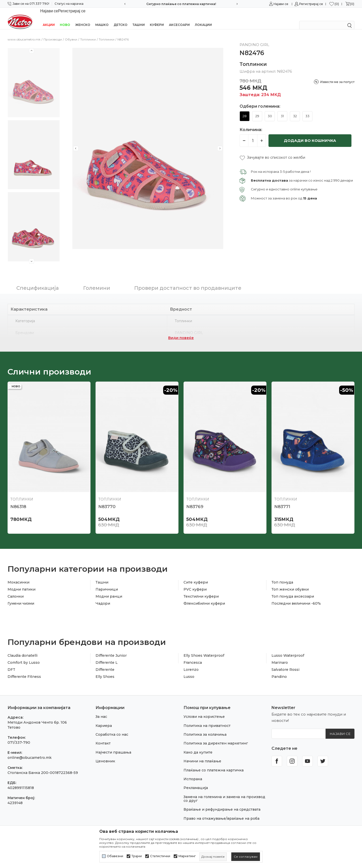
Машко (102, 18)
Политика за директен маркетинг (216, 737)
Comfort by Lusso (24, 656)
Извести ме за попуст (337, 75)
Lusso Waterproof (288, 649)
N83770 (107, 500)
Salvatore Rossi (285, 663)
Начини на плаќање (202, 755)
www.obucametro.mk (24, 33)
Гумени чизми (21, 597)
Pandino (279, 670)
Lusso (189, 670)
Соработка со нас (112, 728)
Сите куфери (196, 576)
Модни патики (21, 583)
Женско (83, 18)
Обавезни (115, 856)
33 (307, 109)
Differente (105, 663)
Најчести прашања (113, 746)
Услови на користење (204, 710)
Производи (53, 33)
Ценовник (105, 755)
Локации (203, 18)
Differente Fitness (24, 670)
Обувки (71, 33)
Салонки (16, 590)
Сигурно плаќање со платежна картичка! (181, 4)
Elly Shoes (105, 670)
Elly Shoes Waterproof (204, 649)
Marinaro (280, 656)
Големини (97, 281)
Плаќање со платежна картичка (214, 764)
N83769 (195, 500)
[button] (272, 151)
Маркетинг (187, 856)
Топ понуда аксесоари (293, 590)
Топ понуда (282, 576)
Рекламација (196, 781)
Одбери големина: (260, 100)
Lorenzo (191, 663)
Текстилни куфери (201, 590)
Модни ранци (109, 590)
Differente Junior (111, 649)
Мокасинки (18, 576)
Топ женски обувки (290, 583)
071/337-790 (19, 736)
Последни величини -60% (296, 597)
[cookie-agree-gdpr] (246, 857)
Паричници (107, 583)
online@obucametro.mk (30, 751)
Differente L (107, 656)
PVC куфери (195, 583)
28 (245, 109)
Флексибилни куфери (204, 597)
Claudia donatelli (22, 649)
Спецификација (38, 281)
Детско (121, 18)
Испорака (193, 772)
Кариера (104, 719)
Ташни (139, 18)
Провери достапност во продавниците (188, 281)
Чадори (103, 597)
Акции (49, 18)
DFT (11, 663)
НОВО (65, 18)
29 (257, 109)
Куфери (157, 18)
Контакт (103, 737)
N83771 (282, 500)
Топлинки (88, 33)
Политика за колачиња (205, 728)
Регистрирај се (311, 4)
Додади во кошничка (310, 134)
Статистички (160, 856)
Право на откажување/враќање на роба (221, 812)
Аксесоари (179, 18)
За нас (101, 710)
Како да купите (198, 746)
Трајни (137, 856)
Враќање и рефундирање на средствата (222, 803)
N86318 (18, 500)
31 (282, 109)
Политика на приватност (207, 719)
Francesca (193, 656)
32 (295, 109)
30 (270, 109)
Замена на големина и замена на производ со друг (224, 792)
